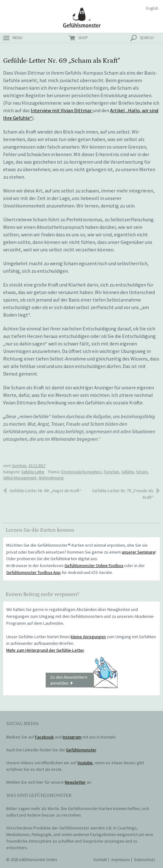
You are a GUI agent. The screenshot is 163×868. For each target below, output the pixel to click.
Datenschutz (145, 860)
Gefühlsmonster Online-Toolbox (94, 566)
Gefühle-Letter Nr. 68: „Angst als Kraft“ (45, 491)
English (152, 8)
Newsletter (75, 782)
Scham (142, 472)
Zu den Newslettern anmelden (84, 680)
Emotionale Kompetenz (81, 472)
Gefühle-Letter (33, 472)
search (147, 38)
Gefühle (128, 472)
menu (18, 38)
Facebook (44, 737)
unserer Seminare (138, 552)
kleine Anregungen (88, 637)
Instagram (72, 737)
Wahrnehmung (51, 478)
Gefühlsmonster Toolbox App (33, 572)
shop (83, 38)
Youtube (85, 763)
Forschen (112, 472)
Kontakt (100, 860)
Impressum (121, 860)
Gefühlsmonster (81, 17)
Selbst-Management (20, 478)
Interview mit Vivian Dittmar (62, 110)
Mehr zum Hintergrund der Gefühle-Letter (45, 650)
